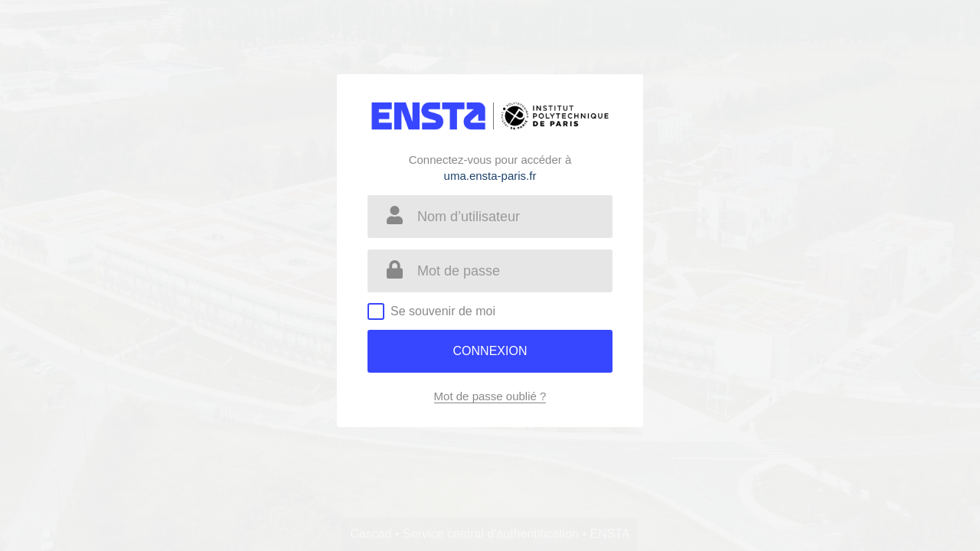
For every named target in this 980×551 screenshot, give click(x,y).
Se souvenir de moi (443, 311)
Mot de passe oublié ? (490, 396)
